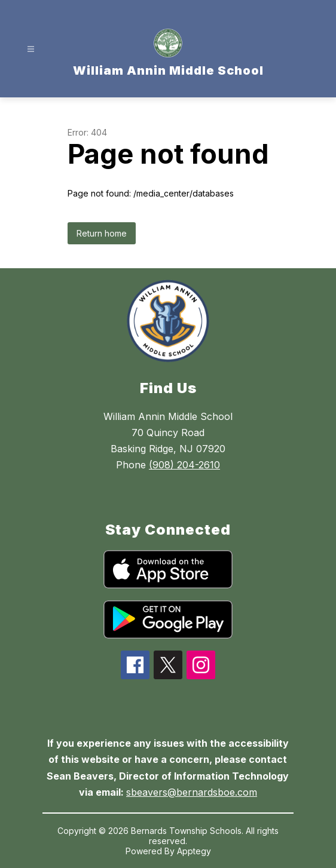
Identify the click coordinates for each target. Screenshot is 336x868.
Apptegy (194, 851)
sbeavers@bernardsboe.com (192, 792)
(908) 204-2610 (184, 465)
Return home (102, 233)
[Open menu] (31, 49)
